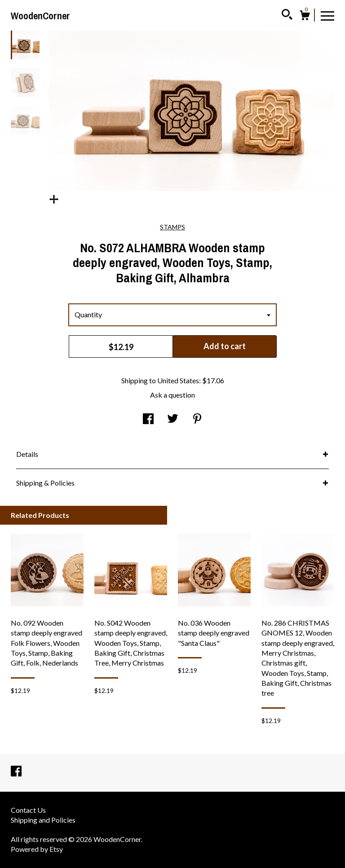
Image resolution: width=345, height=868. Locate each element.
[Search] (287, 16)
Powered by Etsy (37, 849)
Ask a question (172, 395)
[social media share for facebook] (148, 419)
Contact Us (28, 810)
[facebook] (16, 772)
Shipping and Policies (43, 820)
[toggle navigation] (327, 15)
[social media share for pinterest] (197, 419)
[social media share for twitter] (173, 419)
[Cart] (305, 17)
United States (178, 380)
